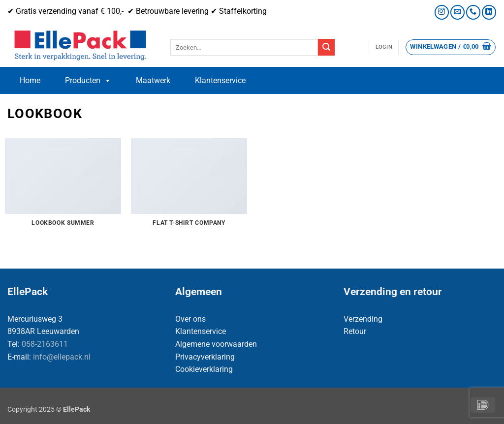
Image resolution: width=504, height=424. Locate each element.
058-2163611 (45, 344)
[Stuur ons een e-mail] (457, 12)
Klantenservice (220, 80)
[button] (384, 47)
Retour (355, 331)
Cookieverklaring (204, 369)
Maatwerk (153, 80)
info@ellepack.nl (62, 357)
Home (30, 80)
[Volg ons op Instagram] (442, 12)
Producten (88, 81)
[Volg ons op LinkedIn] (489, 12)
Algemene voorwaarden (216, 344)
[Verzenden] (326, 47)
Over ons (190, 319)
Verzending (363, 319)
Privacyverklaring (205, 357)
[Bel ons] (473, 12)
